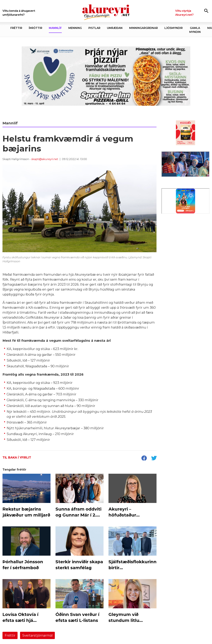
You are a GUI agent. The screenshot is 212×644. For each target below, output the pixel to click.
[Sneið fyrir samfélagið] (106, 76)
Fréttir (10, 635)
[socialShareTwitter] (154, 459)
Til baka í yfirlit (17, 458)
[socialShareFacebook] (144, 459)
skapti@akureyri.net (45, 159)
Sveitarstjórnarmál (37, 635)
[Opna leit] (206, 11)
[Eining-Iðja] (185, 243)
